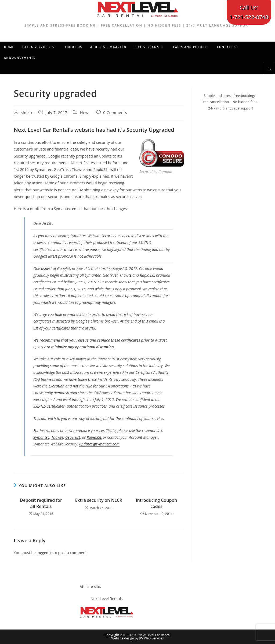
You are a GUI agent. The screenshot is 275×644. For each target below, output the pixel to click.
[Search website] (269, 69)
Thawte (57, 437)
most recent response (82, 249)
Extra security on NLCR (99, 500)
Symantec (41, 437)
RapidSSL (94, 437)
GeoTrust (73, 437)
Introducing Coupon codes (157, 503)
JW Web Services (152, 638)
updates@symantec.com (99, 444)
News (85, 113)
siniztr (27, 113)
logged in (45, 553)
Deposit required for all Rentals (41, 503)
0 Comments (115, 113)
